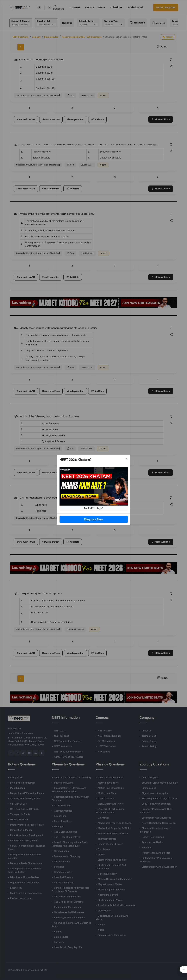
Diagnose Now (93, 519)
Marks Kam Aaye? (94, 508)
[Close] (127, 459)
